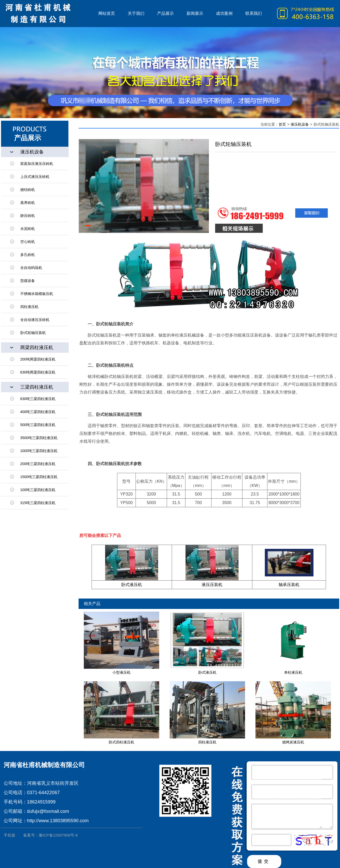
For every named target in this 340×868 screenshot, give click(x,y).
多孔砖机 (28, 255)
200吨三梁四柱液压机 (38, 464)
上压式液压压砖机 (35, 177)
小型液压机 (121, 672)
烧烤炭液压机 (293, 742)
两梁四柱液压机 (37, 348)
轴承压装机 (289, 585)
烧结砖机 (28, 190)
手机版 (9, 835)
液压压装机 (212, 585)
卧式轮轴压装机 (33, 333)
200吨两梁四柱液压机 (38, 359)
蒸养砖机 (28, 203)
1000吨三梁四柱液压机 (39, 451)
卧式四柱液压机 (121, 742)
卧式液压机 (132, 585)
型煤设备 (28, 281)
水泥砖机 (28, 229)
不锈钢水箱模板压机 (37, 294)
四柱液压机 (207, 742)
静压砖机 (28, 216)
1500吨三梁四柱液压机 (39, 477)
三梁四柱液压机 (37, 387)
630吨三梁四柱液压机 (38, 399)
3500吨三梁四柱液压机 (39, 438)
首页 (282, 124)
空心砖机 (28, 242)
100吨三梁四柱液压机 (38, 490)
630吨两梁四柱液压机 (38, 372)
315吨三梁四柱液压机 (38, 503)
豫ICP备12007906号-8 (58, 835)
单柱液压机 (293, 672)
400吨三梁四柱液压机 (38, 412)
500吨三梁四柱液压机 (38, 425)
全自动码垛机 (31, 268)
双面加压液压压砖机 (37, 164)
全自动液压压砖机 (35, 320)
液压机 (47, 14)
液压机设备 (300, 124)
